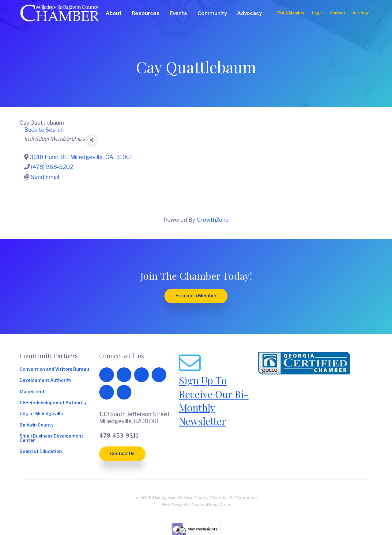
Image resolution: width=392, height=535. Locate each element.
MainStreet (32, 392)
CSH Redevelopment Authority (53, 403)
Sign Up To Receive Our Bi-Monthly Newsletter (214, 400)
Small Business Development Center (51, 438)
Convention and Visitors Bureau (54, 370)
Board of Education (41, 452)
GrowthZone (213, 220)
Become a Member (196, 296)
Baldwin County (37, 425)
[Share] (92, 140)
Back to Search (44, 130)
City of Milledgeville (41, 414)
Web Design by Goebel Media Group (196, 505)
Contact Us (122, 453)
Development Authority (45, 381)
